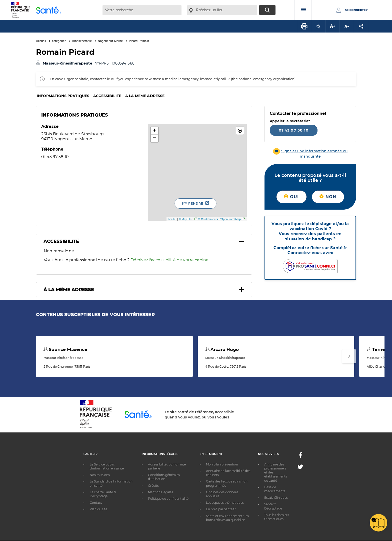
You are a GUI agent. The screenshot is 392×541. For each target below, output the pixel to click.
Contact (96, 503)
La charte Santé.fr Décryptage (103, 494)
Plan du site (98, 509)
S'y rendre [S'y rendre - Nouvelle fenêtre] (192, 203)
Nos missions (100, 475)
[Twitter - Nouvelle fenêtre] (300, 468)
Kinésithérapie (82, 41)
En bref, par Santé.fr (221, 509)
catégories (59, 41)
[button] (240, 131)
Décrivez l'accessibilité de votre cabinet (170, 260)
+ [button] (155, 131)
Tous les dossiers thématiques (277, 517)
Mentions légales (160, 492)
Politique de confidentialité (168, 499)
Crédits (153, 486)
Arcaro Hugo (222, 349)
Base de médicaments (275, 489)
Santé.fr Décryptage (273, 506)
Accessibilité (107, 96)
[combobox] (142, 10)
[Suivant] (349, 356)
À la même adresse (145, 96)
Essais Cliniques (276, 498)
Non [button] (328, 197)
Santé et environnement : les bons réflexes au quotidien (227, 518)
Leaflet (172, 219)
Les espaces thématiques (225, 503)
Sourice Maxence (65, 349)
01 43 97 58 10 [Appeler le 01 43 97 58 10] (294, 130)
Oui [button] (291, 197)
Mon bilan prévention (222, 464)
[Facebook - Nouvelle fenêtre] (300, 457)
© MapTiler (186, 219)
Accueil (41, 41)
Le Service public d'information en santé (107, 466)
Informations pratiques (63, 96)
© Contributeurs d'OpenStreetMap (219, 219)
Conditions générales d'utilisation (164, 477)
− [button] (155, 138)
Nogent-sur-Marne (110, 41)
